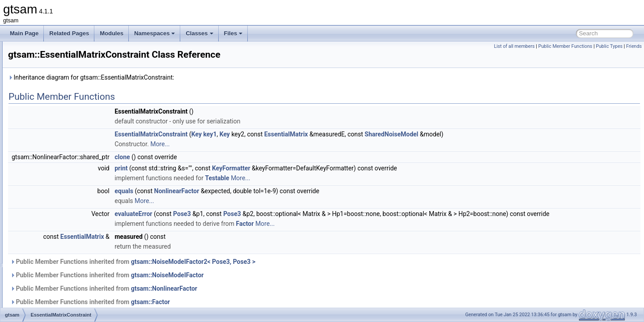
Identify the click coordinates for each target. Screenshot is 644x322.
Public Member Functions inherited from (245, 271)
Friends (634, 46)
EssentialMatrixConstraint (67, 179)
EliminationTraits (56, 61)
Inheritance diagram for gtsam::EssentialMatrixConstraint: (203, 77)
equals (44, 120)
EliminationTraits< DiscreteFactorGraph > (86, 71)
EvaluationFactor (57, 228)
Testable (329, 178)
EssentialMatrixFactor (62, 189)
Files (233, 33)
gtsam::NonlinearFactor (276, 298)
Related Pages (69, 33)
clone (234, 157)
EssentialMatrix (55, 169)
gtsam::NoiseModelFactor (279, 285)
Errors (44, 159)
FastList (46, 307)
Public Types (609, 46)
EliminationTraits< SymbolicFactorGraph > (87, 90)
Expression (50, 238)
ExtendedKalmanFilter (63, 277)
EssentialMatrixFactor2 (64, 199)
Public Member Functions (565, 46)
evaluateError (245, 214)
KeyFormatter (343, 168)
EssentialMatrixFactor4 (64, 218)
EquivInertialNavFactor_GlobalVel (77, 140)
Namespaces (155, 33)
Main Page (24, 33)
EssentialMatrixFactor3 (64, 208)
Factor (44, 287)
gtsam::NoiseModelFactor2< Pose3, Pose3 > (305, 271)
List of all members (514, 46)
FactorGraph (52, 297)
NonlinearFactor (289, 191)
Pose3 (294, 214)
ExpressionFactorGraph (65, 258)
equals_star (51, 130)
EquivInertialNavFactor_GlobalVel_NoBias (87, 149)
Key (308, 134)
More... (272, 144)
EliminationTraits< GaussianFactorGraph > (87, 80)
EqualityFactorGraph (61, 110)
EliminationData (55, 51)
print (233, 168)
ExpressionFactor (57, 248)
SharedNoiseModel (503, 134)
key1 (322, 134)
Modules (112, 33)
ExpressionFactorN (59, 267)
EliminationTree (55, 100)
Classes (199, 33)
